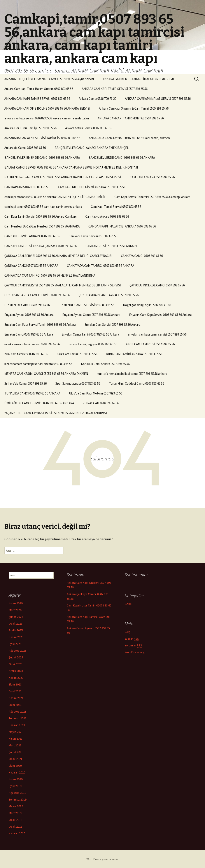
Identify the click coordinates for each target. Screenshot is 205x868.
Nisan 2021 (16, 739)
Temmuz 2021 (18, 718)
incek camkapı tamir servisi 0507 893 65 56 (32, 344)
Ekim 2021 (15, 705)
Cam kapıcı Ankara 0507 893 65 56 (107, 216)
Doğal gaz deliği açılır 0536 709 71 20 (147, 305)
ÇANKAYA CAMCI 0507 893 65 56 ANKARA (31, 266)
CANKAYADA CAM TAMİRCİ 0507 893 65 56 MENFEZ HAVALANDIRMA (50, 275)
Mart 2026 (15, 610)
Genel (129, 604)
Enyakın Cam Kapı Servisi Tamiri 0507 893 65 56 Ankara (40, 325)
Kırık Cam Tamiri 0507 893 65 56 (77, 354)
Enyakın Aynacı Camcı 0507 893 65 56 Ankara (91, 315)
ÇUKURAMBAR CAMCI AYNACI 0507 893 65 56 (109, 295)
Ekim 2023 (15, 684)
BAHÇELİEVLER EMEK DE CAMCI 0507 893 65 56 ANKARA (42, 158)
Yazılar (132, 639)
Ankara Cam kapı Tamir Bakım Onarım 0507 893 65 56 (39, 89)
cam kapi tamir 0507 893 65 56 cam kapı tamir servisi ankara (43, 207)
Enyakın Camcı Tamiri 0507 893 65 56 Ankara (90, 334)
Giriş (128, 632)
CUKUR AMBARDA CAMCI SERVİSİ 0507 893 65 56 (37, 295)
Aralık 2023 (16, 671)
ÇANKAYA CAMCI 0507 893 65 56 (142, 256)
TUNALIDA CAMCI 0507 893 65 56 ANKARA (32, 393)
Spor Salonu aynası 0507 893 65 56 (78, 383)
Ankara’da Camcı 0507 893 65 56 (25, 148)
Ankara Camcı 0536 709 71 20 (97, 99)
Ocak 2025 (16, 664)
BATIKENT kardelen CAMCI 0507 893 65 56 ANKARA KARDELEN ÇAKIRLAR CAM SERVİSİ (63, 177)
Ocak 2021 (16, 759)
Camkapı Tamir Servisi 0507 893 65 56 (93, 236)
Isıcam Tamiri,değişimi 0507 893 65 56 (93, 344)
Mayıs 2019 (16, 806)
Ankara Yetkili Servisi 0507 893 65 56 (89, 128)
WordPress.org (135, 652)
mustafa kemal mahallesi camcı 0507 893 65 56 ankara (132, 374)
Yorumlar (133, 645)
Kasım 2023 (16, 678)
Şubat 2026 (16, 617)
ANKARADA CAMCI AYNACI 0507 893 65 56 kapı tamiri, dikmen (129, 138)
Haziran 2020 (17, 772)
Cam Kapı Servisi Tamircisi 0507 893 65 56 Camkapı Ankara (152, 197)
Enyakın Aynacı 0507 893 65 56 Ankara (29, 315)
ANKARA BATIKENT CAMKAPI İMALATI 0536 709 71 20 (138, 79)
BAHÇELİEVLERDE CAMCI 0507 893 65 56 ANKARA (122, 158)
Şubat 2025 (16, 657)
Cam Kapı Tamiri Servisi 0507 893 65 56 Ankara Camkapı (40, 216)
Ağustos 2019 (18, 793)
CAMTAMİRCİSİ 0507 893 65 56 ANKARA (111, 246)
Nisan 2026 (16, 603)
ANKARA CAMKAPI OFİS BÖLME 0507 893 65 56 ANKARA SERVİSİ (47, 108)
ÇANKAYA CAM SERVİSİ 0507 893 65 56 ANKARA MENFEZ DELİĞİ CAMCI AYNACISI (58, 256)
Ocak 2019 (16, 820)
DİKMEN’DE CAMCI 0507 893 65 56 (27, 305)
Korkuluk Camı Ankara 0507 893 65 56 (105, 364)
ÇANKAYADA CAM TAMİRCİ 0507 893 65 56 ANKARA (101, 266)
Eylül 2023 (15, 691)
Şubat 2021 (16, 752)
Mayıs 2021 (16, 732)
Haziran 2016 (17, 833)
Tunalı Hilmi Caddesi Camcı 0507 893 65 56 (137, 383)
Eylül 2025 (15, 644)
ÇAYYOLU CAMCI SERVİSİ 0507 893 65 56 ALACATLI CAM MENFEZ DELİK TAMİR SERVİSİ (63, 285)
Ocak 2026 (16, 623)
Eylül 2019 (15, 786)
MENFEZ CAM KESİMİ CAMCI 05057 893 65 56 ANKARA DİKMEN (46, 374)
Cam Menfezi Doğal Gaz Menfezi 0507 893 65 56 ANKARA (42, 226)
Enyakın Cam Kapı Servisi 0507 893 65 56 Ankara (160, 315)
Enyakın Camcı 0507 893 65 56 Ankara (29, 334)
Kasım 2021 (16, 698)
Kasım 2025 (16, 637)
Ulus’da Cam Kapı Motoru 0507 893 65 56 (96, 393)
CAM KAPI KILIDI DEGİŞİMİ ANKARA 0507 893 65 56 (92, 187)
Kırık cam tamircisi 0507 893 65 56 (26, 354)
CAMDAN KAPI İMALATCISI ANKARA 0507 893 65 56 (122, 226)
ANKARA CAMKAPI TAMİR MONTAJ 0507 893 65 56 (131, 118)
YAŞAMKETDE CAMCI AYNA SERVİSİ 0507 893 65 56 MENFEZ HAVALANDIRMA (56, 413)
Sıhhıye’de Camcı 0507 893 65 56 (25, 383)
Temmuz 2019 (18, 799)
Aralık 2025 (16, 630)
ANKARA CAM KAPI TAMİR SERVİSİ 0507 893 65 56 (115, 89)
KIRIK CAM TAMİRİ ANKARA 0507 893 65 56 (134, 354)
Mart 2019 (15, 813)
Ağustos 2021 (18, 711)
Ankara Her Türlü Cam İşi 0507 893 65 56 (30, 128)
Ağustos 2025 (18, 651)
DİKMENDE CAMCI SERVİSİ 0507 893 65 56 (86, 305)
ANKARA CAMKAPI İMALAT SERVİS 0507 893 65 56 (158, 99)
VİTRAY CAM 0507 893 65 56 (101, 403)
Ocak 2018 (16, 827)
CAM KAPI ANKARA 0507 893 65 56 (152, 177)
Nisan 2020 (16, 779)
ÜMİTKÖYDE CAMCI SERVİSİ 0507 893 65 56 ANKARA (39, 403)
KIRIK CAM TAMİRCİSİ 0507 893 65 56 (150, 344)
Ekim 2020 (15, 766)
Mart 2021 (15, 745)
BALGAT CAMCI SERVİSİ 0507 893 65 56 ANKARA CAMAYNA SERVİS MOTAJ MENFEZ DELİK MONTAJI (71, 167)
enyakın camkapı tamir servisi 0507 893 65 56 (157, 334)
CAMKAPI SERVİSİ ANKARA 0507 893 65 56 (32, 236)
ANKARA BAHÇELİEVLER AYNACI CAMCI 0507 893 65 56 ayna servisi (49, 79)
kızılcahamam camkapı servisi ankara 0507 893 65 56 (38, 364)
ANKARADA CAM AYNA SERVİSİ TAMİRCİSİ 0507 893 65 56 (42, 138)
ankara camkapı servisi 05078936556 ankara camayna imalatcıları (47, 118)
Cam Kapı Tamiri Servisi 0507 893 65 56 (116, 207)
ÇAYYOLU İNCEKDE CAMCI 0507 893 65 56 (157, 285)
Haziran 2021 (17, 725)
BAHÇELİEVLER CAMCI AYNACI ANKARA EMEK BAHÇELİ (92, 148)
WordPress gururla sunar (103, 859)
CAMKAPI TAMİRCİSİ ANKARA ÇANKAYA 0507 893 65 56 (41, 246)
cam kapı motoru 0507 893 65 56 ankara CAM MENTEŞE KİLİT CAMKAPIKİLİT (55, 197)
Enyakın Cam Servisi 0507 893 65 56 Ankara (112, 325)
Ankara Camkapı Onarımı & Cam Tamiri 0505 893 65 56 (134, 108)
